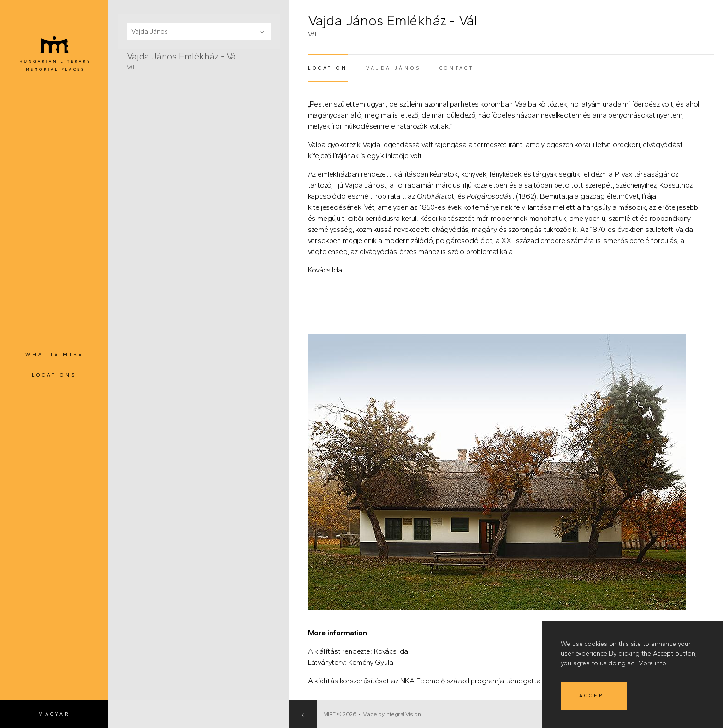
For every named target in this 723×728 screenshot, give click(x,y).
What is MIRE (54, 354)
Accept (594, 695)
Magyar (54, 714)
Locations (54, 375)
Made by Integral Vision (526, 714)
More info (652, 663)
